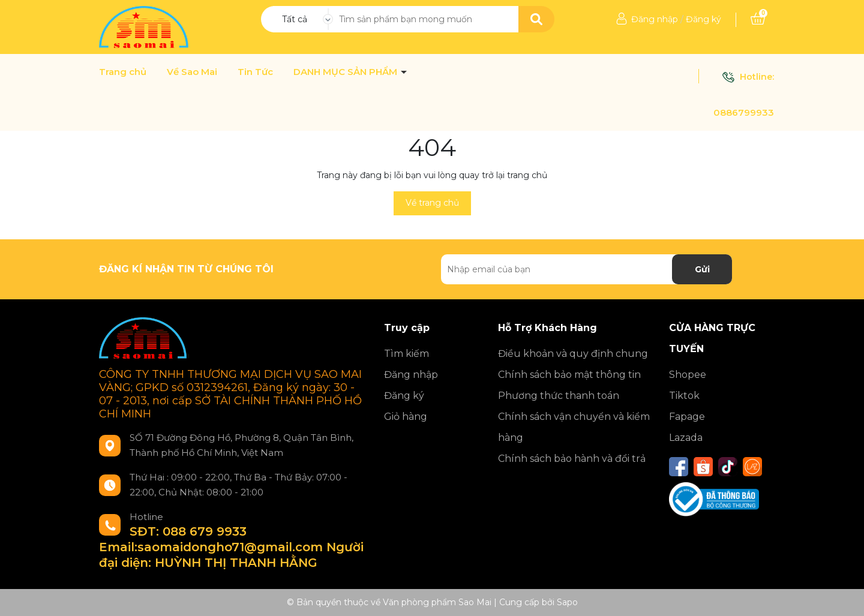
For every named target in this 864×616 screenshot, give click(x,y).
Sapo (567, 602)
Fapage (687, 417)
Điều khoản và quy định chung (573, 354)
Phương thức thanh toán (559, 396)
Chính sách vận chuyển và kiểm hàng (574, 427)
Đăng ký (703, 19)
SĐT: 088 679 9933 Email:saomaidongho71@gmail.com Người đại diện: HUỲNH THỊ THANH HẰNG (231, 547)
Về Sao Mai (192, 72)
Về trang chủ (432, 203)
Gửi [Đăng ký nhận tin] (702, 269)
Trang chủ (123, 72)
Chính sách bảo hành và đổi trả (572, 459)
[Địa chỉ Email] (586, 269)
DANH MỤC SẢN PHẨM (346, 72)
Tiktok (684, 396)
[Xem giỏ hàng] (758, 19)
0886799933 (744, 112)
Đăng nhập (655, 19)
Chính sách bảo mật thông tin (569, 375)
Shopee (688, 375)
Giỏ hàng (406, 417)
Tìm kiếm (406, 354)
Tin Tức (255, 72)
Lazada (686, 438)
